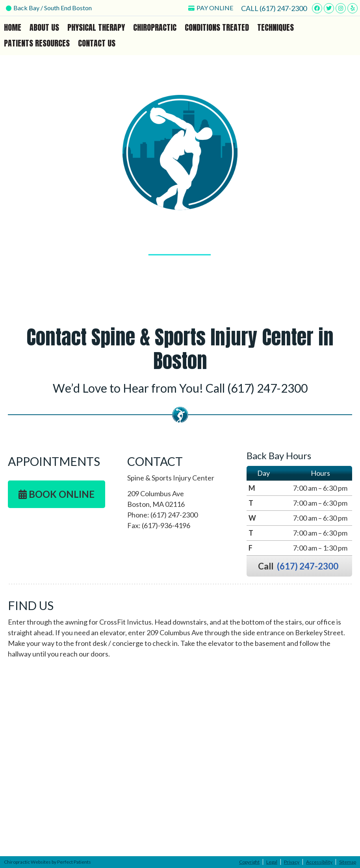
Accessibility (319, 862)
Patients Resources (37, 43)
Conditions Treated (217, 27)
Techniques (276, 27)
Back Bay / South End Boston (49, 8)
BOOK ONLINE (57, 494)
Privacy (292, 862)
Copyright (249, 862)
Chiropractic (155, 27)
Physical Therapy (96, 27)
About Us (44, 27)
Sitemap (348, 862)
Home (13, 27)
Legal (272, 862)
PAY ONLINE (211, 8)
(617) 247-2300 (283, 8)
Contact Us (97, 43)
